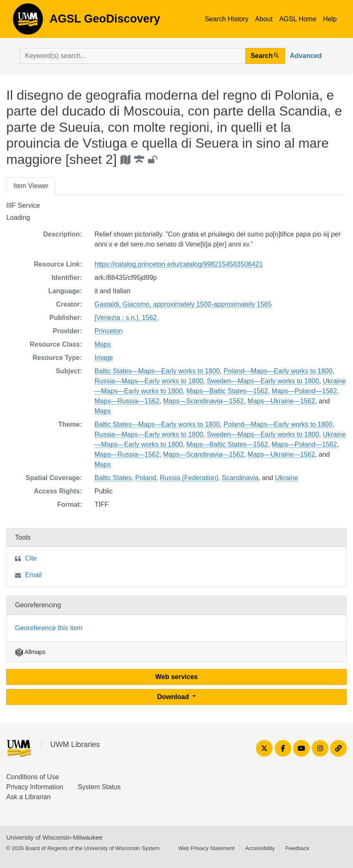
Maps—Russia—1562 (127, 401)
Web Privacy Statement (206, 848)
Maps (103, 344)
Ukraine (287, 478)
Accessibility (260, 848)
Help (330, 19)
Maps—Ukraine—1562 (281, 401)
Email (33, 575)
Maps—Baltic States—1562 (227, 391)
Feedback (297, 848)
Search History (227, 19)
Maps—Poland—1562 (304, 391)
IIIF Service (23, 205)
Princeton (109, 331)
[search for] (133, 56)
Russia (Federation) (189, 478)
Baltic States (113, 478)
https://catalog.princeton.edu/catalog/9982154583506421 (179, 264)
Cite (31, 558)
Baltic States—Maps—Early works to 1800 (157, 371)
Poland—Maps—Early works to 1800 (278, 371)
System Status (99, 787)
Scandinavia (240, 478)
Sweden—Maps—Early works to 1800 (263, 381)
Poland (146, 478)
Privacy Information (35, 787)
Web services (177, 677)
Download (174, 697)
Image (104, 358)
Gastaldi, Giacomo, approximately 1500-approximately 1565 (183, 304)
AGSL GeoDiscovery (28, 22)
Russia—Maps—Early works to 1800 (149, 381)
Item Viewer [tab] (31, 186)
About (264, 19)
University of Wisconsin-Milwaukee (54, 837)
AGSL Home (298, 19)
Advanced (306, 56)
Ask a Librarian (29, 797)
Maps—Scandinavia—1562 (203, 401)
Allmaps (30, 652)
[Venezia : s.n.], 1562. (127, 318)
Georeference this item (49, 628)
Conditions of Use (33, 777)
